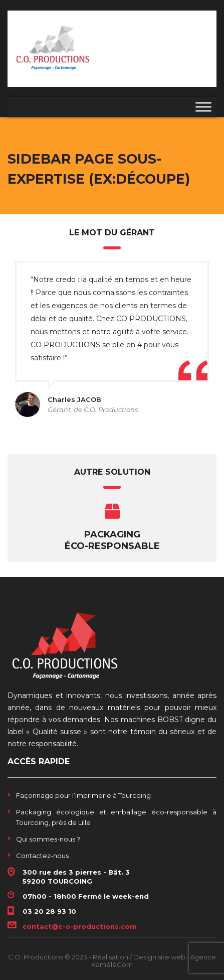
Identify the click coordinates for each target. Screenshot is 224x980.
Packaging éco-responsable (112, 540)
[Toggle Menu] (203, 107)
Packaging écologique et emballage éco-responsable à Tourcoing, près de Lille (116, 817)
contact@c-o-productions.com (80, 926)
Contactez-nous (42, 856)
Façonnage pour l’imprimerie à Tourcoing (83, 795)
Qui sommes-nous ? (48, 839)
